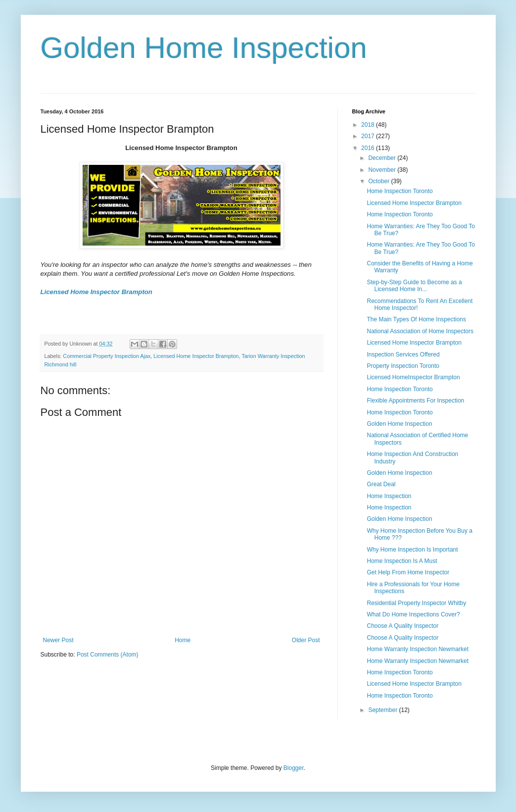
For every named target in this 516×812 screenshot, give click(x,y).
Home (183, 640)
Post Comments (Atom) (108, 655)
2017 (369, 136)
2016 (369, 148)
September (383, 710)
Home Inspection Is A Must (402, 561)
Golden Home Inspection (204, 48)
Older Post (306, 640)
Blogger (294, 768)
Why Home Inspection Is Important (412, 550)
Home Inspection (389, 496)
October (379, 181)
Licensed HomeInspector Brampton (413, 377)
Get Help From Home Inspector (408, 572)
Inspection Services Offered (403, 355)
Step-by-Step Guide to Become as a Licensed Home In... (414, 286)
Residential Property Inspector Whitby (416, 603)
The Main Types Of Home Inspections (416, 319)
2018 (369, 125)
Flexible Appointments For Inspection (415, 401)
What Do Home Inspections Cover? (413, 614)
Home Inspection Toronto (399, 191)
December (383, 158)
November (383, 170)
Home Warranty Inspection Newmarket (418, 649)
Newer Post (58, 640)
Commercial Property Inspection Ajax (107, 356)
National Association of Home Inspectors (420, 331)
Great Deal (381, 484)
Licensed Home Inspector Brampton (96, 292)
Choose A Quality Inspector (402, 626)
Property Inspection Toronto (403, 366)
